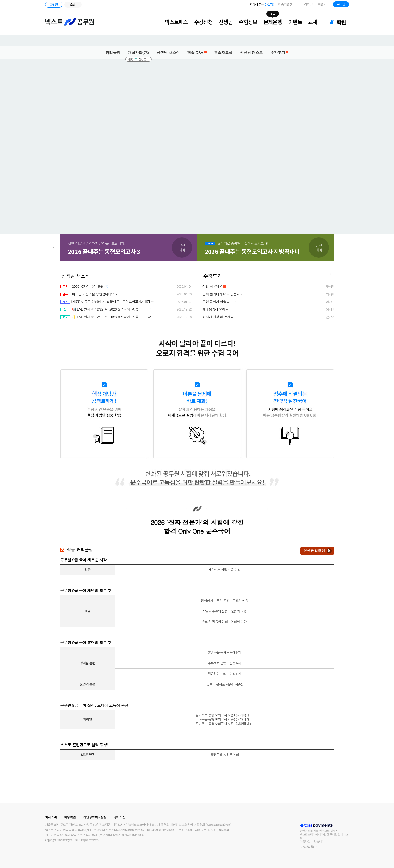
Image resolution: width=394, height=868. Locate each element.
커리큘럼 (113, 53)
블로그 (360, 5)
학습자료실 (223, 53)
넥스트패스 (176, 22)
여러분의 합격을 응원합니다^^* (89, 294)
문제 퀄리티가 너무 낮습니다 (223, 294)
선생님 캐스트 (251, 53)
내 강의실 (306, 4)
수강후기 (279, 53)
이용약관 (70, 817)
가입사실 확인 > (309, 847)
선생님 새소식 (168, 53)
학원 (341, 22)
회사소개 (51, 817)
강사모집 (119, 817)
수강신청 (203, 22)
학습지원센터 (287, 4)
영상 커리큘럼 (314, 551)
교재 (313, 22)
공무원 (54, 4)
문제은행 (273, 22)
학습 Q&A (197, 53)
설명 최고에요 (214, 286)
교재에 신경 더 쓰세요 (218, 317)
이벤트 (295, 22)
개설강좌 (139, 53)
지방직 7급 (262, 4)
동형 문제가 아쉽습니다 (219, 302)
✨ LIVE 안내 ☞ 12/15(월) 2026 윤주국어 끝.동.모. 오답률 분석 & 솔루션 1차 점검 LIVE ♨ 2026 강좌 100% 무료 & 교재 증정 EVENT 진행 (108, 317)
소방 (73, 4)
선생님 (226, 22)
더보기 (189, 275)
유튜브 (375, 5)
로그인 (341, 4)
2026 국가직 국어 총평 (82, 286)
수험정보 (248, 22)
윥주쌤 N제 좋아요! (216, 309)
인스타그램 (368, 5)
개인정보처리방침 (95, 817)
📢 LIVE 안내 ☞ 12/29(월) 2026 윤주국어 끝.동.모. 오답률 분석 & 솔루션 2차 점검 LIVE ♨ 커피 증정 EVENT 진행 (108, 309)
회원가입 (323, 4)
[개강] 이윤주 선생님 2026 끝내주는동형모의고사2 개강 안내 (108, 302)
